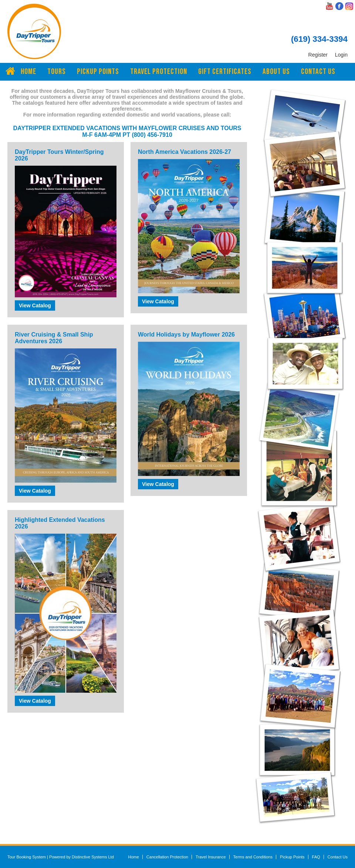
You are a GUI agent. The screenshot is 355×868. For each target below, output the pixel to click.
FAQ (316, 857)
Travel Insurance (211, 857)
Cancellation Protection (167, 857)
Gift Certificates (225, 72)
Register (318, 55)
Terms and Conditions (253, 857)
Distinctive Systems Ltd (93, 857)
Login (341, 55)
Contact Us (318, 72)
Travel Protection (159, 72)
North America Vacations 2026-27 (185, 152)
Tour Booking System (27, 857)
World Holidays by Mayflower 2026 (186, 335)
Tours (57, 72)
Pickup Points (98, 72)
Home (28, 72)
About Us (276, 72)
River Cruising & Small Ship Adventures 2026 (54, 338)
